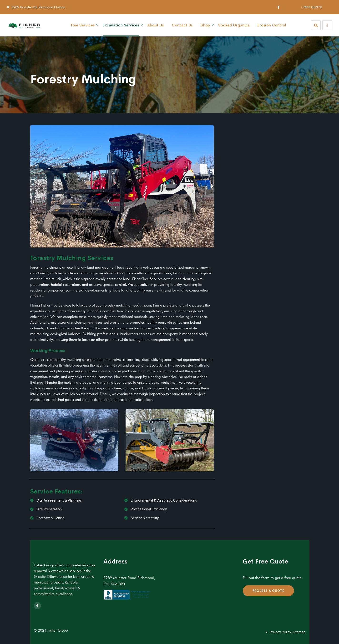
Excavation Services (121, 25)
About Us (155, 25)
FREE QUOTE (312, 7)
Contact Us (182, 25)
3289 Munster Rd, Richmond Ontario (38, 7)
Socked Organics (234, 25)
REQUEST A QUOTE (268, 591)
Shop (205, 25)
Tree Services (82, 25)
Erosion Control (272, 25)
